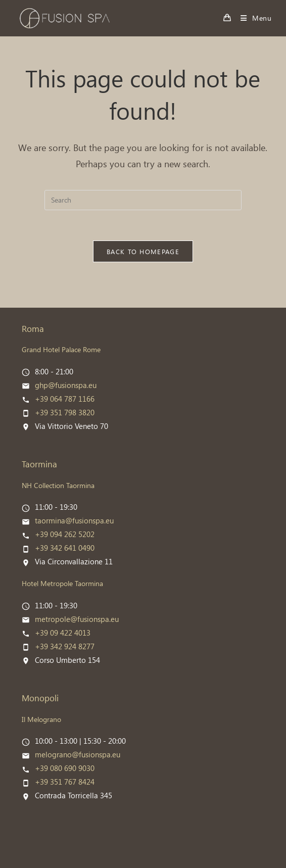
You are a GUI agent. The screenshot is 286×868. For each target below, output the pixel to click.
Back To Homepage (143, 251)
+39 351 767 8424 (65, 782)
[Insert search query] (143, 200)
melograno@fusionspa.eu (78, 754)
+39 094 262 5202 (65, 534)
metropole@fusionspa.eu (77, 619)
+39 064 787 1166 (65, 399)
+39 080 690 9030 (65, 768)
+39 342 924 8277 (65, 646)
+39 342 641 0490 (65, 548)
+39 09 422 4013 (63, 633)
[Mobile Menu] (252, 18)
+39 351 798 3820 (65, 412)
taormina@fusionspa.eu (74, 520)
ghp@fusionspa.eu (66, 385)
